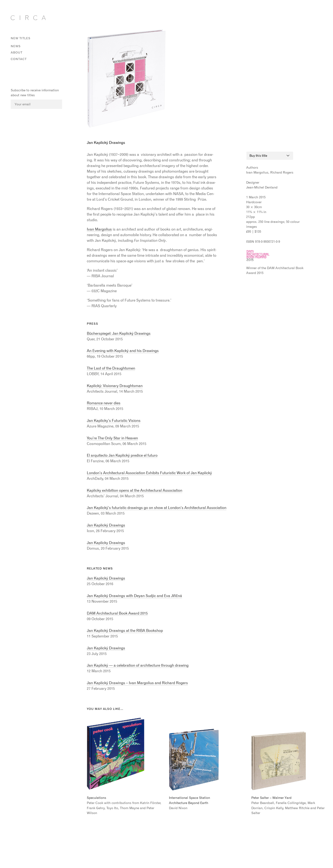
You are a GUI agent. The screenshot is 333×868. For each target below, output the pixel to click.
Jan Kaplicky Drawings (106, 543)
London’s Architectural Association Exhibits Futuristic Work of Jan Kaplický (149, 473)
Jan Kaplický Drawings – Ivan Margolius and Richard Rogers (137, 683)
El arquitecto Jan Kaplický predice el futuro (122, 455)
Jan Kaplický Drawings (106, 525)
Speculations (96, 798)
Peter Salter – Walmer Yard (271, 798)
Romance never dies (104, 403)
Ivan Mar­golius (99, 229)
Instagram (21, 70)
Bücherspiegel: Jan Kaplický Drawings (119, 333)
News (16, 46)
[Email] (36, 104)
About (17, 53)
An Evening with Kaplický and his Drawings (123, 351)
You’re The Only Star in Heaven (112, 438)
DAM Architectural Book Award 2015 (117, 613)
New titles (21, 38)
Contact (19, 59)
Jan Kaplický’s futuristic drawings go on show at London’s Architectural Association (157, 508)
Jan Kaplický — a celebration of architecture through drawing (138, 665)
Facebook (13, 70)
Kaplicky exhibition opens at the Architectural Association (135, 490)
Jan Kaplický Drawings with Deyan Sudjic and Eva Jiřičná (134, 596)
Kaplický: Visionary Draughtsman (115, 386)
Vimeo (29, 70)
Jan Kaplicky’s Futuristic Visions (114, 420)
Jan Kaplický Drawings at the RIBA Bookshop (125, 630)
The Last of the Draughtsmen (111, 368)
